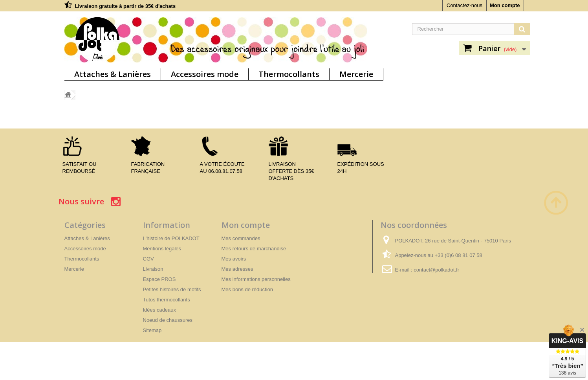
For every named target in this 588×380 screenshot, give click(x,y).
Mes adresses (237, 269)
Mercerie (356, 74)
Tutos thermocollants (167, 300)
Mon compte (505, 5)
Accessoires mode (205, 74)
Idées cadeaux (160, 310)
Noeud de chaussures (168, 320)
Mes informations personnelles (256, 279)
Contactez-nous (464, 5)
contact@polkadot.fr (436, 270)
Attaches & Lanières (113, 74)
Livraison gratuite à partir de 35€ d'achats (125, 6)
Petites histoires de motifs (172, 289)
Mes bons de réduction (247, 289)
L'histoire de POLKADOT (171, 238)
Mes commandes (241, 238)
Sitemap (152, 330)
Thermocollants (289, 74)
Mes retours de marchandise (254, 249)
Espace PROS (159, 279)
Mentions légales (162, 249)
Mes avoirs (234, 259)
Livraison (153, 269)
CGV (148, 259)
